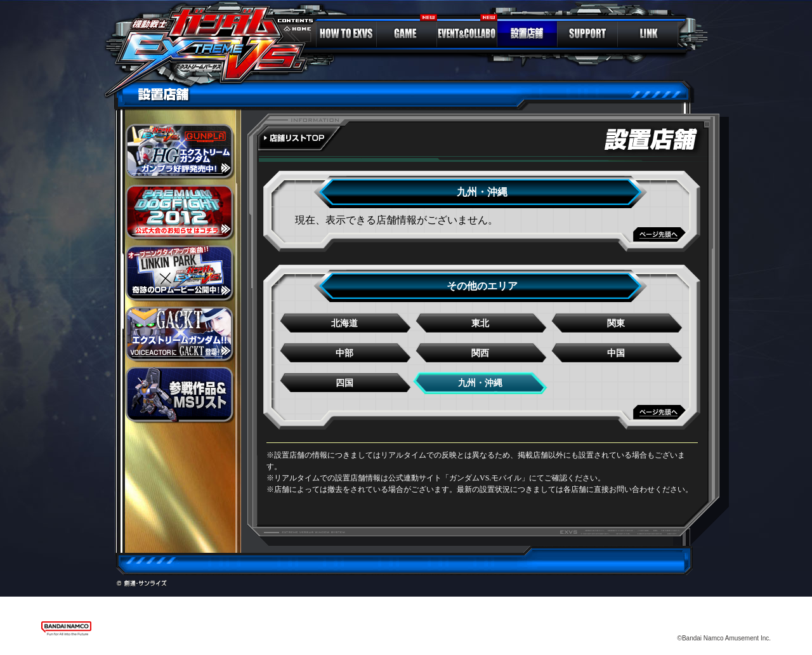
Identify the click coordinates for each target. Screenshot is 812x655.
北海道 (344, 323)
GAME (407, 34)
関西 (480, 353)
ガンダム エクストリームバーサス (213, 48)
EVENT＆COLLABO (467, 34)
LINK (648, 34)
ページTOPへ (482, 240)
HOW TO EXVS (346, 34)
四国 (344, 383)
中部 (344, 353)
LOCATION (527, 34)
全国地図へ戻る (301, 140)
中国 (616, 353)
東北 (480, 323)
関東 (616, 323)
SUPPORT (587, 34)
